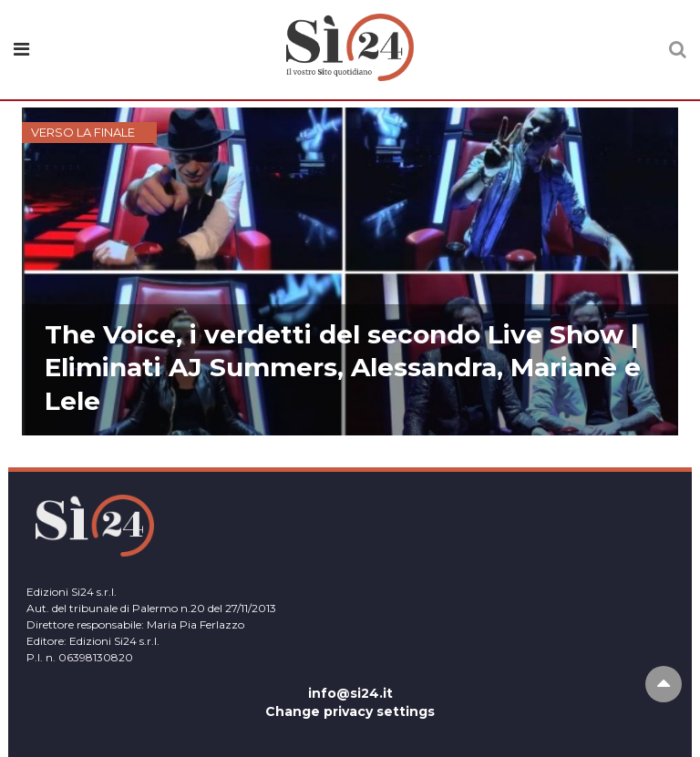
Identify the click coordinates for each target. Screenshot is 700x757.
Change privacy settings (350, 711)
